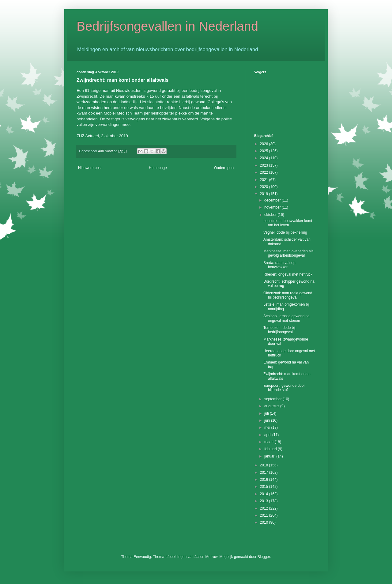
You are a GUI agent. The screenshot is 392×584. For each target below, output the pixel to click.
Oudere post (224, 168)
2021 (265, 180)
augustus (272, 406)
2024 (265, 158)
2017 (265, 473)
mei (268, 428)
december (273, 200)
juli (267, 413)
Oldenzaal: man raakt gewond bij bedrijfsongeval (288, 295)
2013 (265, 501)
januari (270, 456)
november (273, 207)
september (273, 399)
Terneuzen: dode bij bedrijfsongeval (279, 330)
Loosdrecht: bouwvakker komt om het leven (288, 223)
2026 (265, 144)
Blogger (264, 557)
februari (271, 449)
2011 (265, 515)
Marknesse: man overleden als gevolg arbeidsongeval (288, 253)
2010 (265, 522)
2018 (265, 465)
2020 (265, 187)
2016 (265, 480)
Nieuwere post (90, 168)
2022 (265, 172)
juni (268, 420)
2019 (265, 194)
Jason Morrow (206, 557)
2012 (265, 508)
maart (269, 442)
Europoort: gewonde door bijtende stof (284, 388)
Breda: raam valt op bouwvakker (279, 265)
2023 (265, 165)
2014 (265, 494)
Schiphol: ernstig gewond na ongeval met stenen (286, 318)
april (268, 435)
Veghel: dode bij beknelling (285, 232)
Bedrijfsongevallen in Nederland (167, 26)
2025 (265, 151)
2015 (265, 487)
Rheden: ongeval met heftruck (288, 274)
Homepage (158, 168)
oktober (271, 215)
